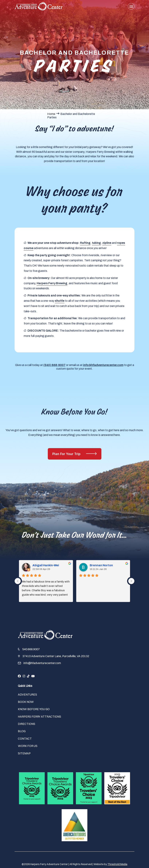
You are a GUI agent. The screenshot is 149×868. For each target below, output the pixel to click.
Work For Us (28, 746)
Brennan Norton (107, 580)
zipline (107, 243)
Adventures (27, 694)
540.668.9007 (31, 649)
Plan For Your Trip (67, 454)
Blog (22, 731)
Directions (27, 724)
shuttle (60, 301)
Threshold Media (117, 864)
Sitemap (24, 753)
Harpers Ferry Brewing (52, 283)
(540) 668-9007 (54, 365)
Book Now (26, 702)
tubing (96, 243)
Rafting (85, 243)
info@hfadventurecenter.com (103, 365)
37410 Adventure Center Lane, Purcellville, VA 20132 (56, 656)
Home (51, 114)
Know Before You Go (34, 709)
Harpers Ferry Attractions (39, 717)
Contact (25, 739)
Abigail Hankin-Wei (40, 580)
